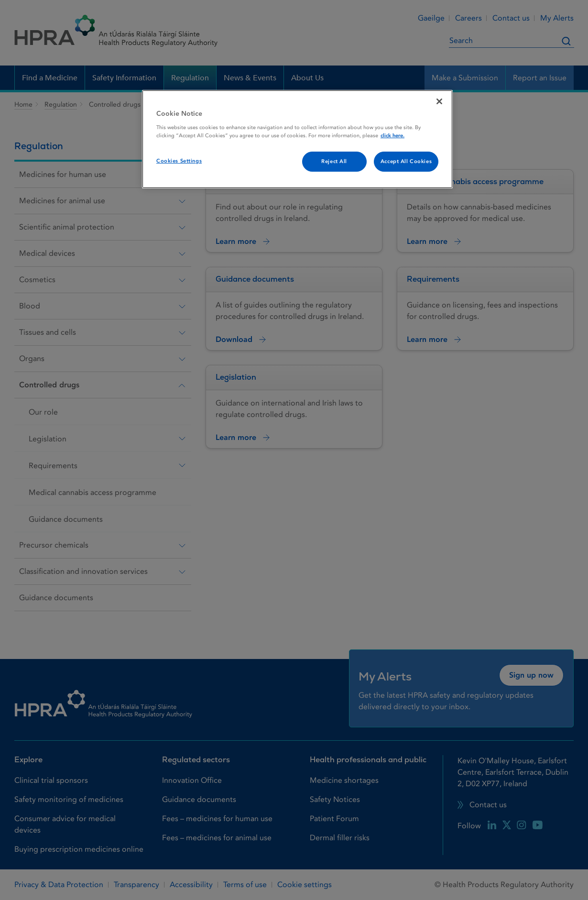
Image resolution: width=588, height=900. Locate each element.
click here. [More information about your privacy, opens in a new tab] (392, 136)
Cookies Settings (179, 161)
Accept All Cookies (406, 161)
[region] (297, 139)
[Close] (439, 101)
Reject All (334, 161)
